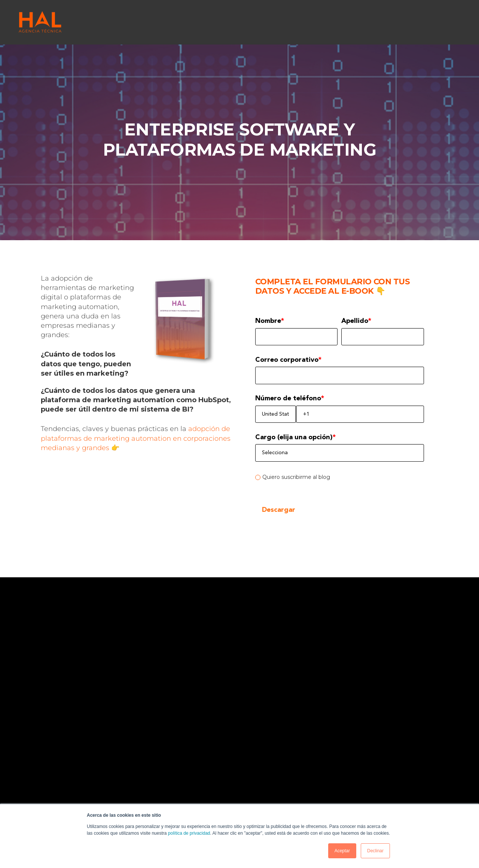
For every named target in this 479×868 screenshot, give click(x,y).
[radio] (340, 477)
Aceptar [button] (342, 851)
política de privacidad (189, 833)
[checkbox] (340, 477)
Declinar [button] (375, 851)
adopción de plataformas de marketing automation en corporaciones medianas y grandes (136, 438)
